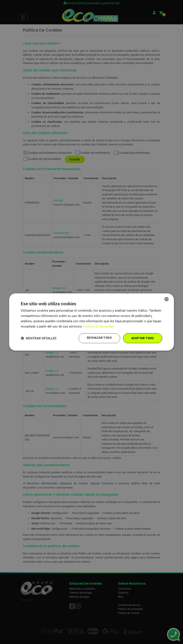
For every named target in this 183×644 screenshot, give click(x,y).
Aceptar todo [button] (143, 338)
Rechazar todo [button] (99, 338)
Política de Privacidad (99, 326)
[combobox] (166, 299)
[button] (39, 338)
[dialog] (91, 322)
